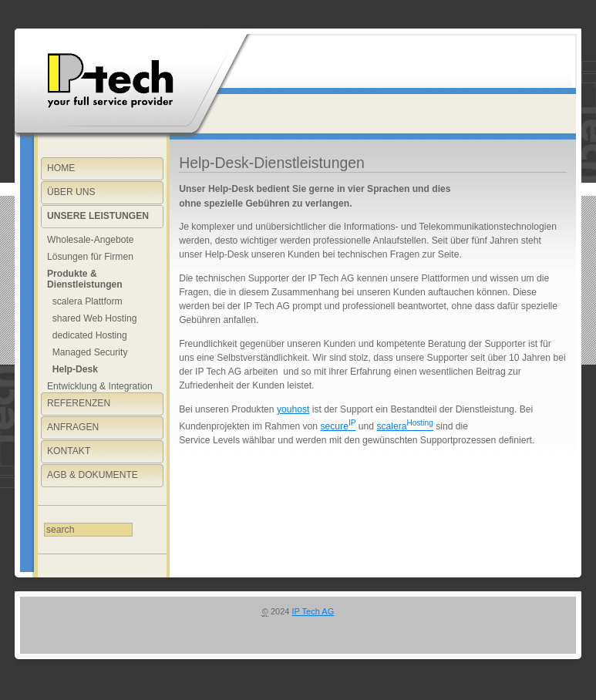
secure (338, 426)
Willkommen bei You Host (107, 81)
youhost (293, 409)
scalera (404, 426)
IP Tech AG (313, 611)
